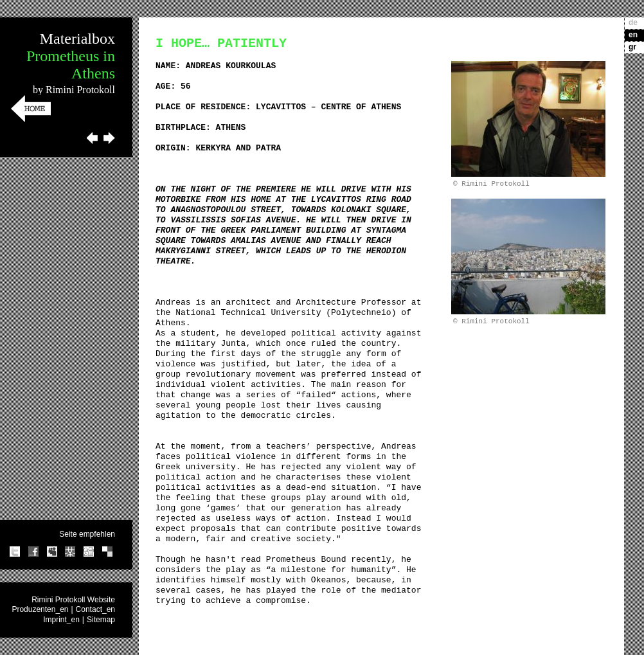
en (633, 35)
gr (632, 47)
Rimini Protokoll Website (73, 600)
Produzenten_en (40, 609)
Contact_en (95, 609)
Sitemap (101, 620)
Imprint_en (61, 620)
